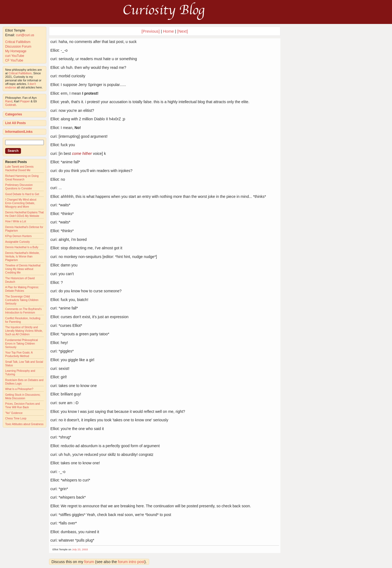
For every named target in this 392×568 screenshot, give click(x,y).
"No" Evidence (14, 413)
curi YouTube (15, 56)
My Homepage (16, 51)
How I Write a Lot (16, 221)
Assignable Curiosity (18, 242)
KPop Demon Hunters (18, 236)
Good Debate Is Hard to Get (22, 194)
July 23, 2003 (80, 549)
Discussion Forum (18, 47)
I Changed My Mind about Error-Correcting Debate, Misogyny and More (21, 203)
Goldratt (10, 105)
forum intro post (131, 562)
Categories (14, 114)
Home (169, 31)
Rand (9, 101)
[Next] (183, 31)
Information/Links (19, 132)
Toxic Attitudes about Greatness (24, 424)
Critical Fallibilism (18, 42)
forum (89, 562)
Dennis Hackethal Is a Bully (22, 247)
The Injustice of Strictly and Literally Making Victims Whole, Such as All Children (24, 331)
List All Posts (16, 123)
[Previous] (151, 31)
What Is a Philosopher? (19, 389)
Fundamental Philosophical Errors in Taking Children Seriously (22, 344)
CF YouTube (14, 60)
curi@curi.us (25, 35)
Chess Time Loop (16, 418)
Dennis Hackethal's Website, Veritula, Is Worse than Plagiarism (22, 257)
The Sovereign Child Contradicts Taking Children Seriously (22, 300)
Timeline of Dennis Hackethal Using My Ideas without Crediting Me (23, 269)
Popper (25, 101)
